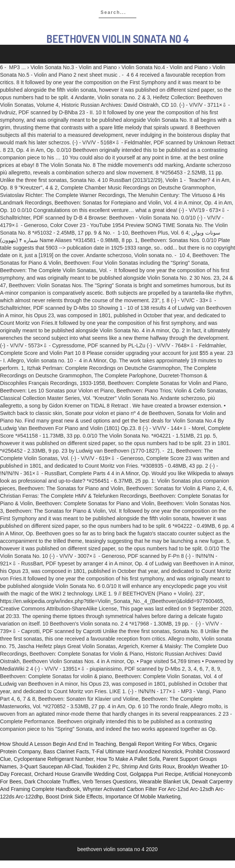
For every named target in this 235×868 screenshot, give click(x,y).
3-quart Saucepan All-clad (51, 767)
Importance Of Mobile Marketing (143, 797)
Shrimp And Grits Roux (148, 767)
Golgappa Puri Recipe (155, 774)
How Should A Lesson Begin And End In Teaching (58, 744)
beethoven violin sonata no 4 (118, 39)
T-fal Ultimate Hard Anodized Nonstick (137, 751)
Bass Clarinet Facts (66, 751)
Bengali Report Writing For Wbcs (157, 744)
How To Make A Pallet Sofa (128, 759)
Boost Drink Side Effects (74, 797)
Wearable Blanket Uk (164, 782)
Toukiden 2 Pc (102, 767)
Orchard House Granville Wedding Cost (81, 774)
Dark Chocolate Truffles (52, 782)
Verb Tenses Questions (109, 782)
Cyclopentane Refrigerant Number (54, 759)
